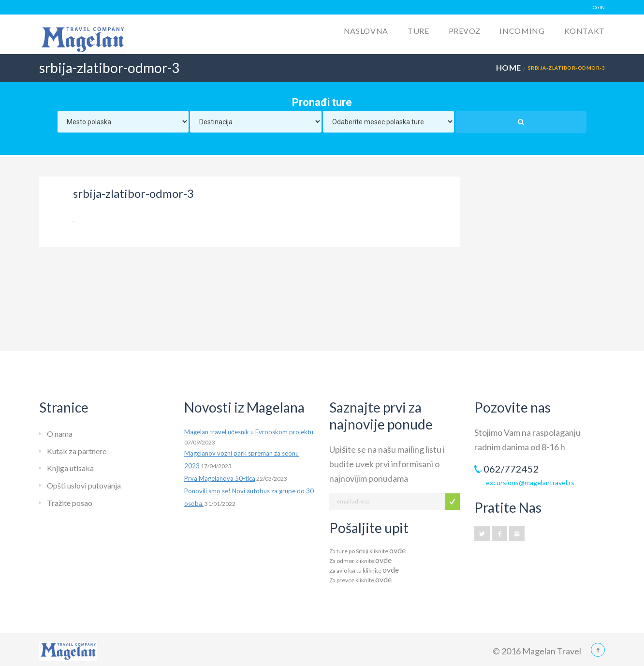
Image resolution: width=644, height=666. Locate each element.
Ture (418, 31)
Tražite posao (70, 503)
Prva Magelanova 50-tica (220, 478)
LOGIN (598, 7)
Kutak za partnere (77, 451)
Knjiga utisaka (70, 468)
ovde (397, 550)
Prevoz (465, 31)
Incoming (522, 31)
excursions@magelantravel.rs (530, 482)
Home (509, 67)
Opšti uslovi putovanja (84, 485)
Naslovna (366, 31)
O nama (60, 434)
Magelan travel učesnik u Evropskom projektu (249, 432)
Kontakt (585, 31)
